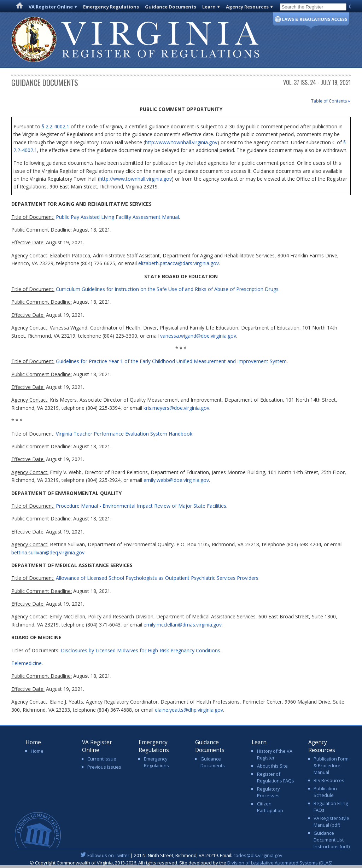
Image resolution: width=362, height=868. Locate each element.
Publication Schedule (325, 792)
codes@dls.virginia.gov (258, 855)
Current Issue (102, 759)
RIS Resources (329, 780)
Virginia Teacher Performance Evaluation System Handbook (124, 434)
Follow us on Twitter (108, 855)
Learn (209, 7)
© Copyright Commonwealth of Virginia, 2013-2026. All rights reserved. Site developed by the (181, 863)
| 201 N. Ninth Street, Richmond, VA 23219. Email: (181, 855)
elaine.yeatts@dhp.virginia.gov (189, 710)
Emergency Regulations (111, 7)
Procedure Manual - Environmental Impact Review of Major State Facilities (141, 506)
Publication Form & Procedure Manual (331, 765)
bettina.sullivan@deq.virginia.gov (48, 552)
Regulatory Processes (268, 792)
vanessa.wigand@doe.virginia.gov (198, 336)
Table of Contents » (331, 101)
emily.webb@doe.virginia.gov (176, 480)
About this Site (272, 766)
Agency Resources (247, 7)
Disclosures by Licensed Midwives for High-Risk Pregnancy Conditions (141, 650)
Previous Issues (104, 767)
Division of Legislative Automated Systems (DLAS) (280, 863)
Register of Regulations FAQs (276, 777)
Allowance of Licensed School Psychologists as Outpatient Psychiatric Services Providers (157, 578)
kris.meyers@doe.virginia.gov (176, 408)
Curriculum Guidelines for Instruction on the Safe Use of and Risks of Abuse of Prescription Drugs (167, 289)
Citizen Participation (270, 807)
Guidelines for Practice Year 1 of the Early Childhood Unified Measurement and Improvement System (171, 361)
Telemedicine (27, 663)
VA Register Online (51, 7)
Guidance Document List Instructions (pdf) (332, 840)
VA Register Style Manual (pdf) (331, 822)
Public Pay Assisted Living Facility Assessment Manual (117, 217)
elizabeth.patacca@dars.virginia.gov (179, 263)
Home (37, 751)
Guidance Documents (171, 7)
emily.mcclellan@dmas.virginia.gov (183, 625)
